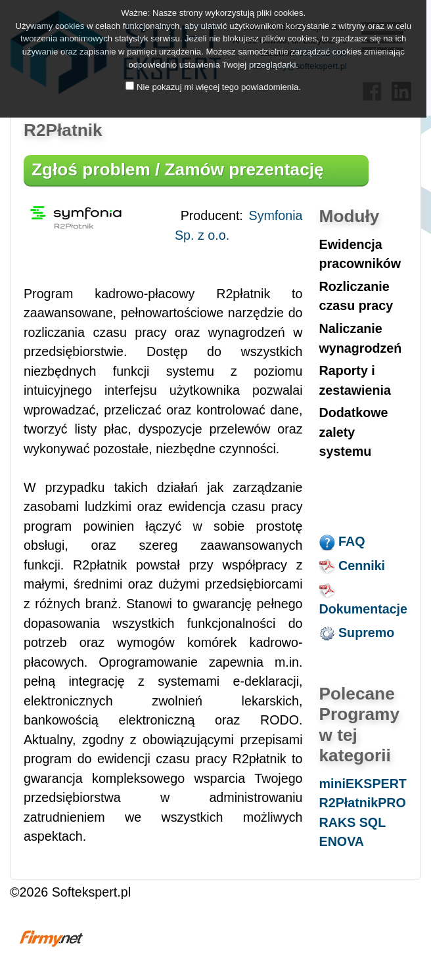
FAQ (342, 541)
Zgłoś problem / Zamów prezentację (178, 169)
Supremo (357, 633)
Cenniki (352, 566)
